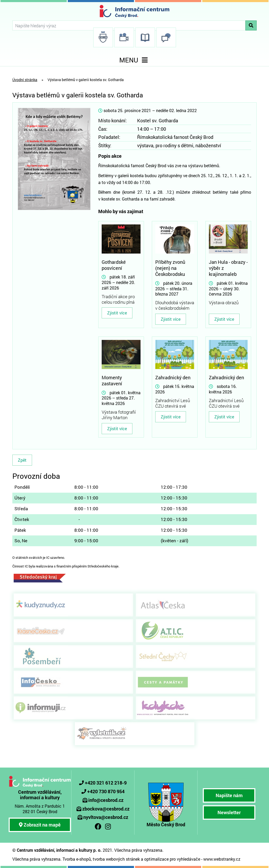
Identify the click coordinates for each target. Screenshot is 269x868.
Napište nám (229, 795)
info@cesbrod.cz (106, 800)
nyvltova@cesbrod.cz (106, 817)
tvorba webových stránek (116, 859)
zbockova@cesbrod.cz (106, 809)
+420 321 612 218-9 (106, 783)
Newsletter (229, 812)
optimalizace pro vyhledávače (172, 859)
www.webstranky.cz (222, 859)
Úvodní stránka (25, 80)
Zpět (22, 460)
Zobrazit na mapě (40, 825)
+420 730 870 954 (106, 791)
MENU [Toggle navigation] (134, 60)
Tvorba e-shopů (77, 859)
